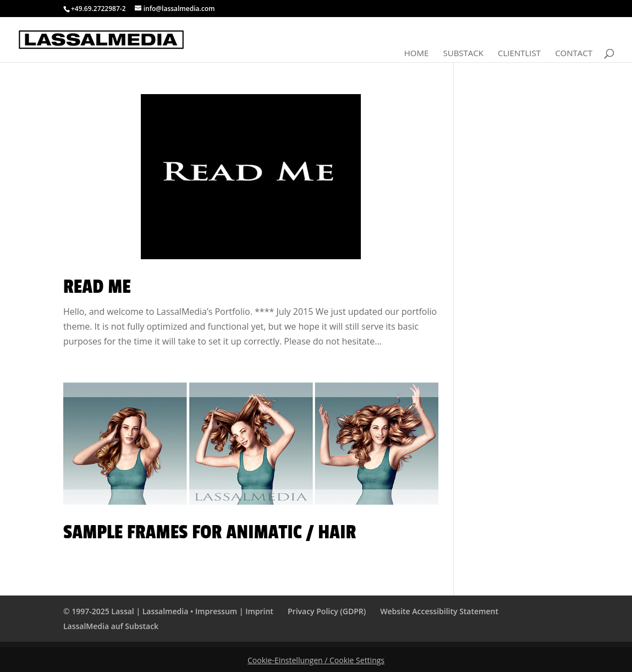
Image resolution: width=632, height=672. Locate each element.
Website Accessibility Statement (439, 611)
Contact (574, 54)
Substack (463, 54)
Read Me (97, 287)
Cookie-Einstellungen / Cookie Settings (316, 660)
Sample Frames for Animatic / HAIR (210, 532)
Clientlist (519, 54)
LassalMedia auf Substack (111, 626)
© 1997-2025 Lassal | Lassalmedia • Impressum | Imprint (168, 611)
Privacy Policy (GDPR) (327, 611)
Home (417, 54)
